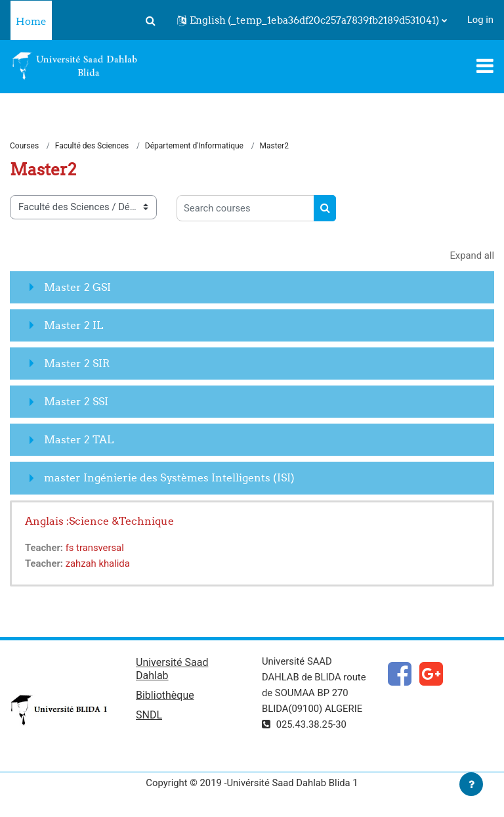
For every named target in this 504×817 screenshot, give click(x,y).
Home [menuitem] (31, 21)
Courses (24, 146)
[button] (151, 20)
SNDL (149, 715)
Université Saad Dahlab (172, 669)
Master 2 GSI (77, 287)
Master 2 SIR (77, 363)
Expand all (472, 255)
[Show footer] (471, 784)
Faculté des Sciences (92, 146)
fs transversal (95, 548)
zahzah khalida (98, 563)
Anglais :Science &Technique (99, 521)
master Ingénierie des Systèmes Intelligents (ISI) (169, 477)
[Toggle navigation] (485, 66)
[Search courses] (245, 208)
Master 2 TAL (79, 439)
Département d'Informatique (194, 146)
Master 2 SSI (76, 401)
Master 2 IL (73, 325)
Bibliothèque (165, 695)
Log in (480, 20)
